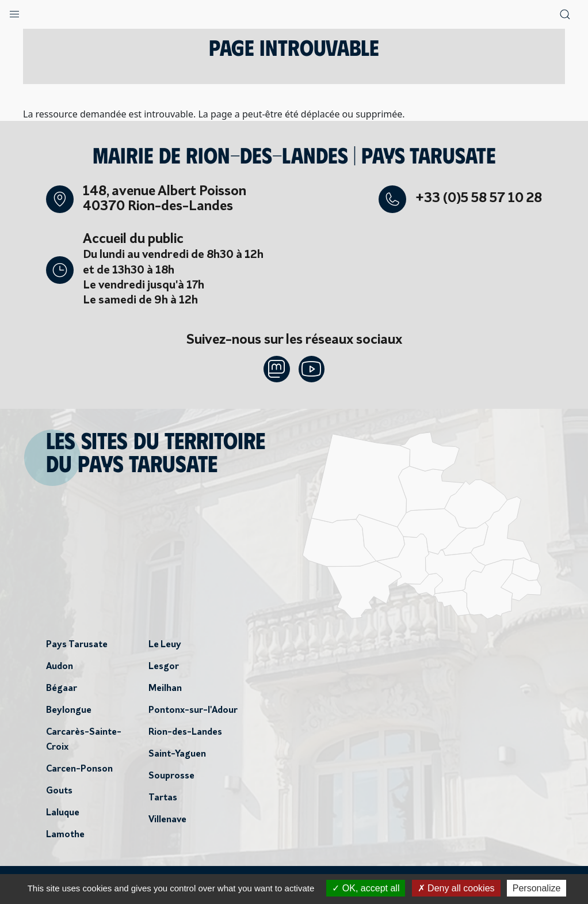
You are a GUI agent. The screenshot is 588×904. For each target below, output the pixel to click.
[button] (14, 12)
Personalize (537, 888)
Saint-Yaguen (177, 755)
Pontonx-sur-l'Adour (193, 712)
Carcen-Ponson (79, 770)
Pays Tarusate (77, 646)
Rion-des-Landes (185, 734)
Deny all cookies (456, 888)
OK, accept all (366, 888)
